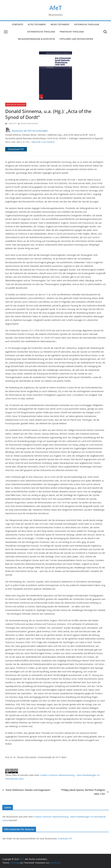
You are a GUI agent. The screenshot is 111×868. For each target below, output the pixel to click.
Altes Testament (37, 24)
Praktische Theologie (72, 32)
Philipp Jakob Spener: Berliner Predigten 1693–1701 (85, 792)
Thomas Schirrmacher (29, 123)
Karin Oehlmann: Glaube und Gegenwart (26, 790)
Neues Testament (60, 24)
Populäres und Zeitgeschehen (76, 39)
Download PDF (65, 839)
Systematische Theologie (41, 32)
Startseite (17, 24)
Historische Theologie (87, 24)
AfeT (56, 8)
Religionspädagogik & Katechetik (36, 39)
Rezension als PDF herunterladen (27, 131)
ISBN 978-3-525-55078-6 (43, 142)
